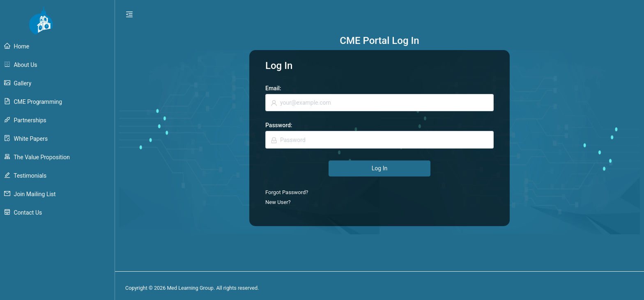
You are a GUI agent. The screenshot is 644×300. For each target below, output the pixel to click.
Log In (379, 168)
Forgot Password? (287, 192)
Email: (273, 88)
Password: (279, 125)
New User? (278, 202)
